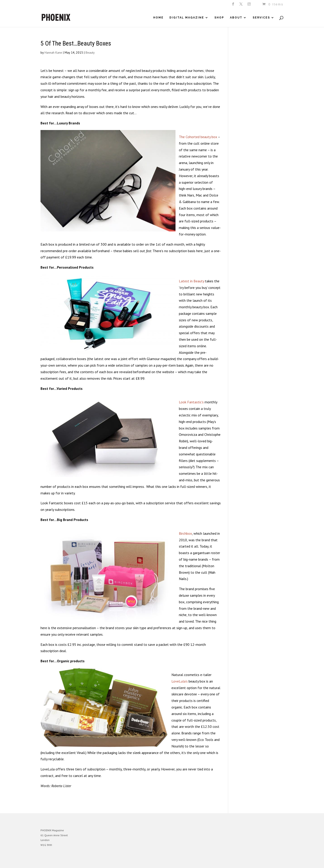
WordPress (89, 861)
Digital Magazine (187, 18)
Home (158, 18)
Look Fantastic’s (191, 402)
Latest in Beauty (191, 281)
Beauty (90, 53)
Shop (219, 18)
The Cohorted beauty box (198, 137)
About (236, 18)
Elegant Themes (61, 861)
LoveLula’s (180, 681)
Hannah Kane (53, 53)
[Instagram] (249, 5)
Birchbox (185, 533)
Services (261, 18)
